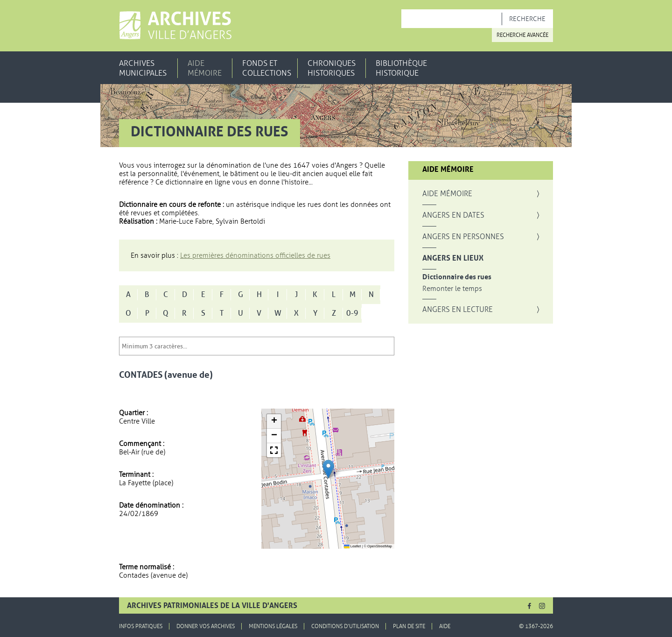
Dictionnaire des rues (457, 277)
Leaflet (353, 546)
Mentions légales (273, 626)
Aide (445, 626)
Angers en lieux (453, 258)
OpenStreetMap (380, 546)
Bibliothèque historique (401, 68)
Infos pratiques (141, 626)
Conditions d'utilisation (345, 626)
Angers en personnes (463, 237)
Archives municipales (143, 68)
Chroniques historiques (332, 68)
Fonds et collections (267, 68)
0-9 (352, 313)
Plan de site (409, 626)
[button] (328, 469)
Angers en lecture (458, 310)
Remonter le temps (452, 289)
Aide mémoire (205, 68)
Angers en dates (453, 215)
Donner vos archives (206, 626)
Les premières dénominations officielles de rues (255, 255)
